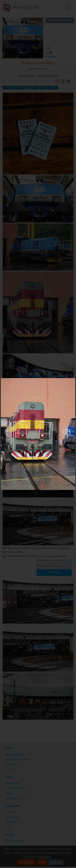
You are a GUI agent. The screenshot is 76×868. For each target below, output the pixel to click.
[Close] (74, 379)
